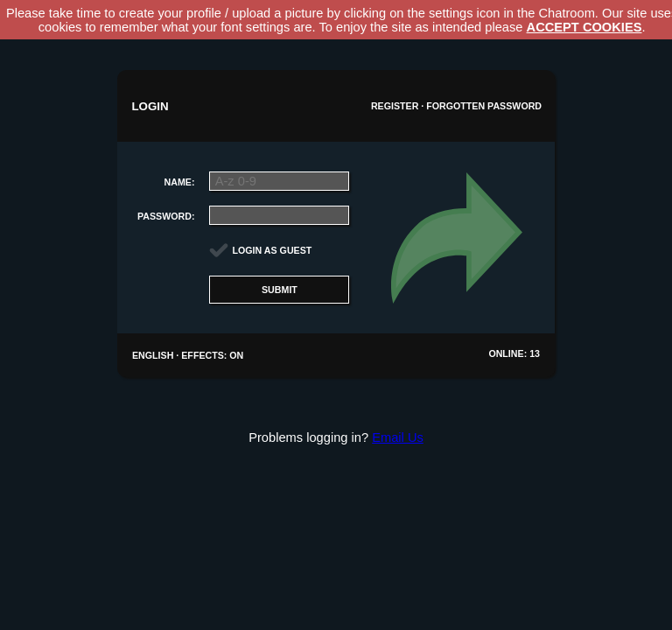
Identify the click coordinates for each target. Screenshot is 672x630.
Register (395, 106)
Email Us (398, 437)
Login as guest (273, 250)
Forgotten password (484, 106)
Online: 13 (514, 353)
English (153, 355)
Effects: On (212, 355)
